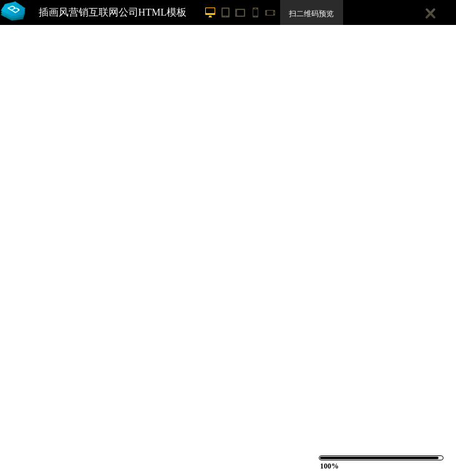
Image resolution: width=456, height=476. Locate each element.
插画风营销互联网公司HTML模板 (113, 12)
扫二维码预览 (311, 14)
